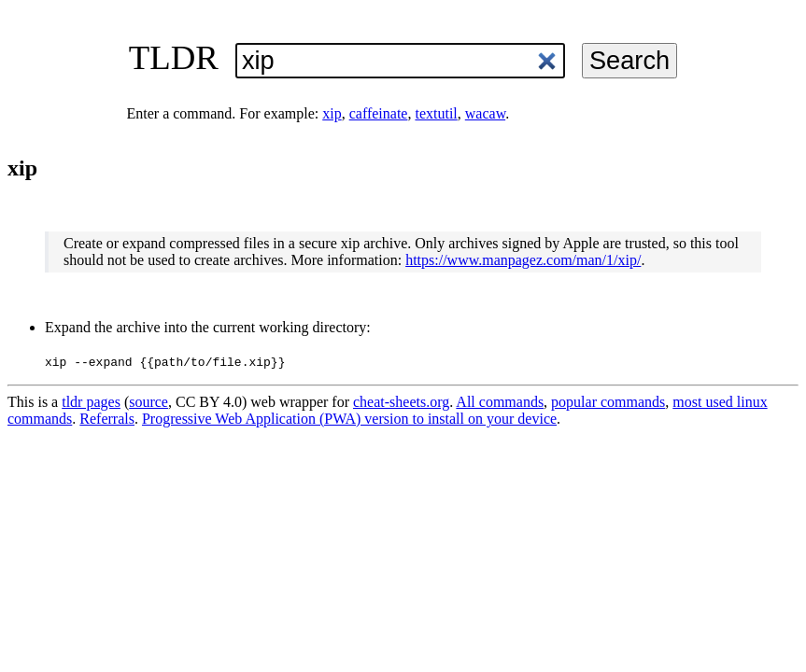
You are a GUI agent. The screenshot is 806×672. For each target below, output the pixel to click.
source (148, 402)
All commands (500, 402)
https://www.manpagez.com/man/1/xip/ (523, 260)
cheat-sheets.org (401, 402)
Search (629, 60)
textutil (436, 113)
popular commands (608, 402)
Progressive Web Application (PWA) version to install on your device (349, 419)
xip (332, 113)
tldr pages (91, 402)
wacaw (485, 113)
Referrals (107, 419)
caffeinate (379, 113)
